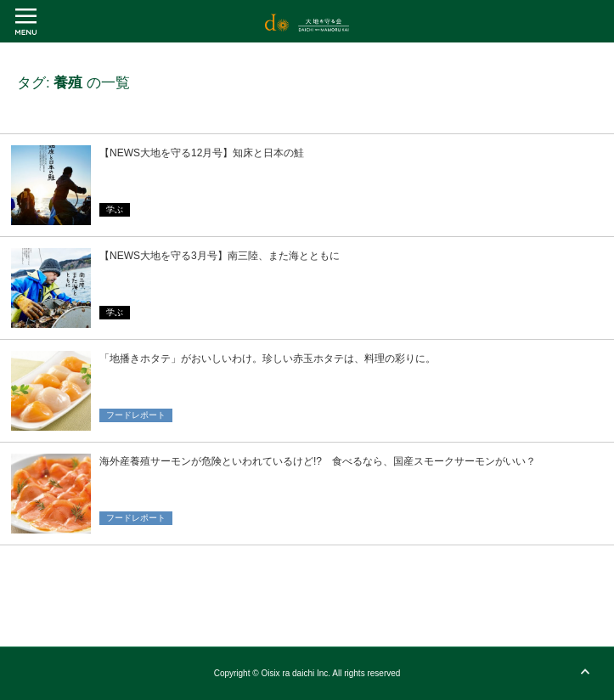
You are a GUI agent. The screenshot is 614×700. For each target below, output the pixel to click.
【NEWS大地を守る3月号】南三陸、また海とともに (220, 256)
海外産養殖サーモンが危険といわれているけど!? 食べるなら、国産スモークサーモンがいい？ (318, 461)
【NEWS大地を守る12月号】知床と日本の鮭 (202, 153)
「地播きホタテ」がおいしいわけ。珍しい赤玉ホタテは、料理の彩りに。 (268, 358)
